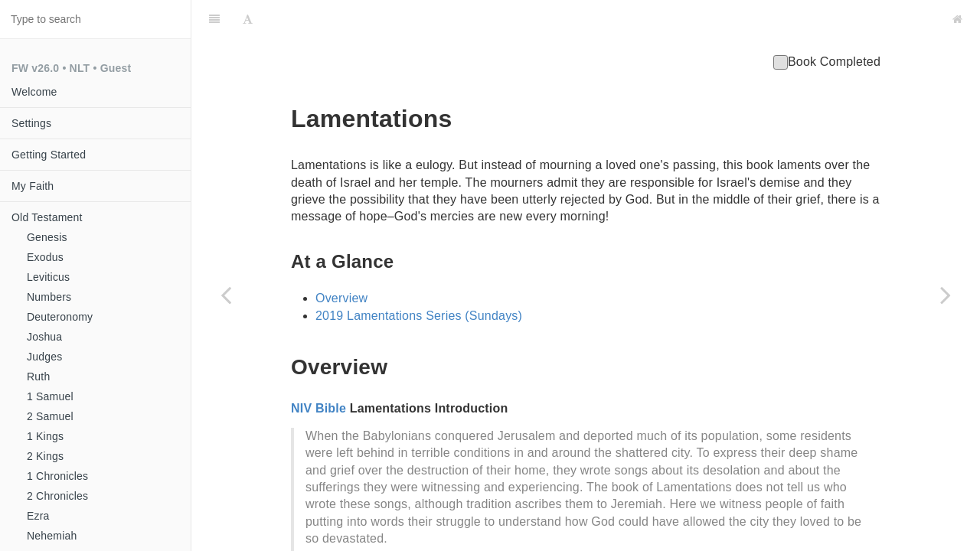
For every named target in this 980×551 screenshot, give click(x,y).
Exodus (45, 257)
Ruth (38, 377)
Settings (31, 123)
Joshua (44, 337)
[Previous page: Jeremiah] (226, 295)
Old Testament (47, 217)
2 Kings (45, 456)
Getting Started (49, 155)
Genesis (47, 237)
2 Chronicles (57, 496)
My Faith (33, 186)
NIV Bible (318, 370)
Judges (44, 357)
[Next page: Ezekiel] (946, 295)
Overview (341, 260)
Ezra (38, 516)
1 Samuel (50, 396)
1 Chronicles (57, 476)
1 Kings (45, 436)
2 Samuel (50, 416)
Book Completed (827, 23)
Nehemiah (52, 536)
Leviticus (48, 277)
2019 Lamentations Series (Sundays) (419, 277)
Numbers (49, 297)
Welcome (34, 92)
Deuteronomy (60, 317)
